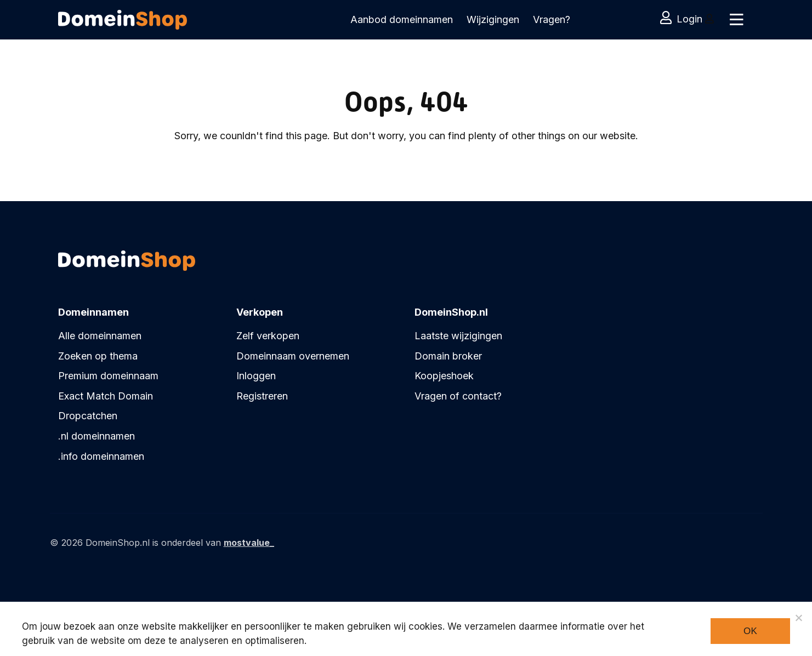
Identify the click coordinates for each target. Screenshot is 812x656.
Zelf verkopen (268, 336)
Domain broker (448, 356)
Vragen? (552, 19)
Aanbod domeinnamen (402, 19)
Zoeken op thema (98, 356)
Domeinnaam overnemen (293, 356)
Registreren (262, 396)
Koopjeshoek (444, 376)
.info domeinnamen (101, 456)
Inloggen (256, 376)
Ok (750, 631)
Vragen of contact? (458, 396)
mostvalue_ (249, 543)
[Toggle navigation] (736, 20)
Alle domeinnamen (100, 336)
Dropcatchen (88, 416)
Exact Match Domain (106, 396)
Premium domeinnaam (108, 376)
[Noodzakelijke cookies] (798, 618)
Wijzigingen (493, 19)
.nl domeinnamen (96, 436)
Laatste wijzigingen (458, 336)
